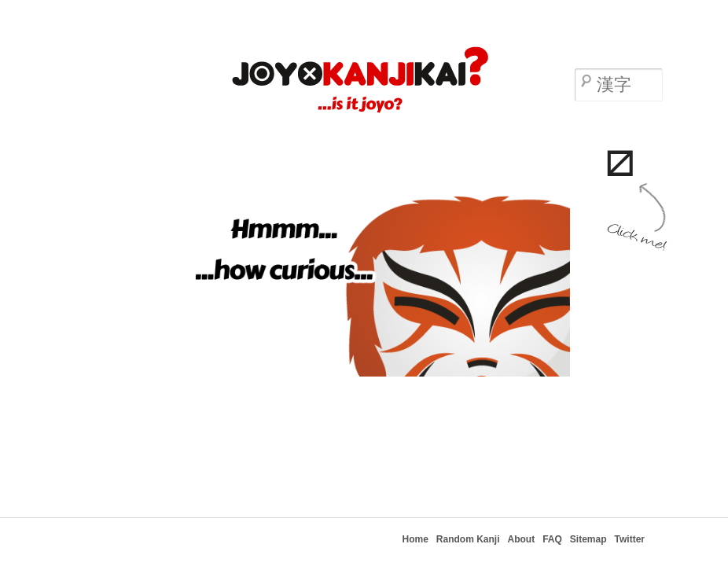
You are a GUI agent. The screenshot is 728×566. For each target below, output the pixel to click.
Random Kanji (468, 539)
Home (415, 539)
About (522, 539)
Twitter (630, 539)
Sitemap (588, 539)
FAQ (552, 539)
